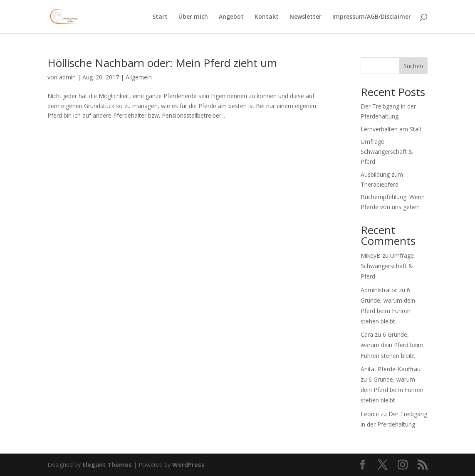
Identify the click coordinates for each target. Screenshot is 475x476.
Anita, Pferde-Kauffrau (391, 369)
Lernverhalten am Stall (391, 129)
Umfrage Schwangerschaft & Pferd (387, 152)
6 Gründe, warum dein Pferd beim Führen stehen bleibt (392, 345)
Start (160, 17)
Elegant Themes (107, 465)
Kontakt (267, 17)
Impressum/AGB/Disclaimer (372, 17)
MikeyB (371, 255)
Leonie (370, 414)
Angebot (231, 17)
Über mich (193, 17)
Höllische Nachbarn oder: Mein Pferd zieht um (162, 63)
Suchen (413, 66)
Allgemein (139, 77)
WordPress (188, 465)
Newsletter (306, 17)
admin (67, 77)
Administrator (379, 290)
